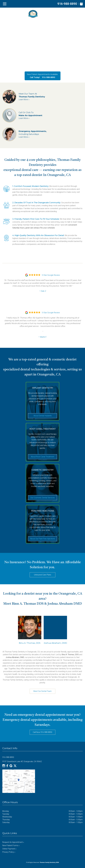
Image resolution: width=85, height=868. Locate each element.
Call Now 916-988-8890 (42, 732)
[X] (15, 766)
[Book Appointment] (81, 4)
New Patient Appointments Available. (43, 74)
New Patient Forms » (11, 845)
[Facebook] (7, 766)
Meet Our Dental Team (42, 691)
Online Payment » (9, 849)
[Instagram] (4, 766)
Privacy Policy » (9, 852)
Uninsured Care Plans (43, 575)
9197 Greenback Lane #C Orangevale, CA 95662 (22, 761)
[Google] (11, 766)
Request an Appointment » (13, 842)
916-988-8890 (67, 4)
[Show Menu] (5, 4)
